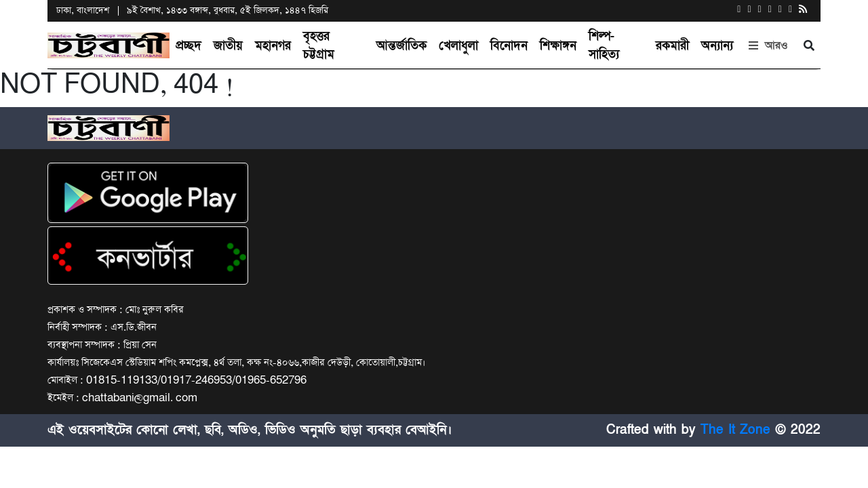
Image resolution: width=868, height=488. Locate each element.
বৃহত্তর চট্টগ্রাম (319, 45)
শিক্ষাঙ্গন (558, 46)
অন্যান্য (717, 46)
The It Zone (735, 430)
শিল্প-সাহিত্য (604, 45)
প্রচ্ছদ (189, 46)
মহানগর (273, 46)
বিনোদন (509, 46)
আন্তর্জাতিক (401, 46)
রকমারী (672, 46)
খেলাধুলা (458, 46)
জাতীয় (228, 46)
